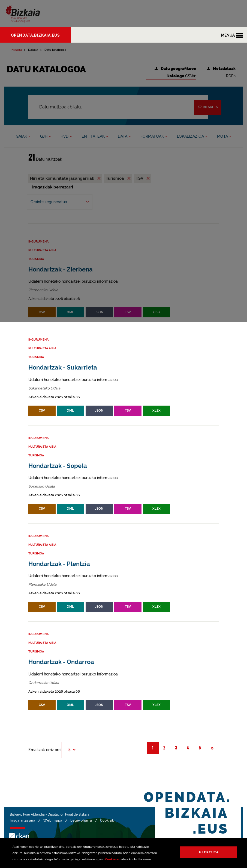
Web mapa (53, 820)
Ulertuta (209, 852)
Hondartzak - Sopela (58, 466)
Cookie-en (113, 859)
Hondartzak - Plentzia (59, 564)
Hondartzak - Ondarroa (61, 662)
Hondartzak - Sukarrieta (63, 367)
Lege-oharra (81, 820)
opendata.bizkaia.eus (35, 35)
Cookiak (107, 820)
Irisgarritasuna (23, 820)
